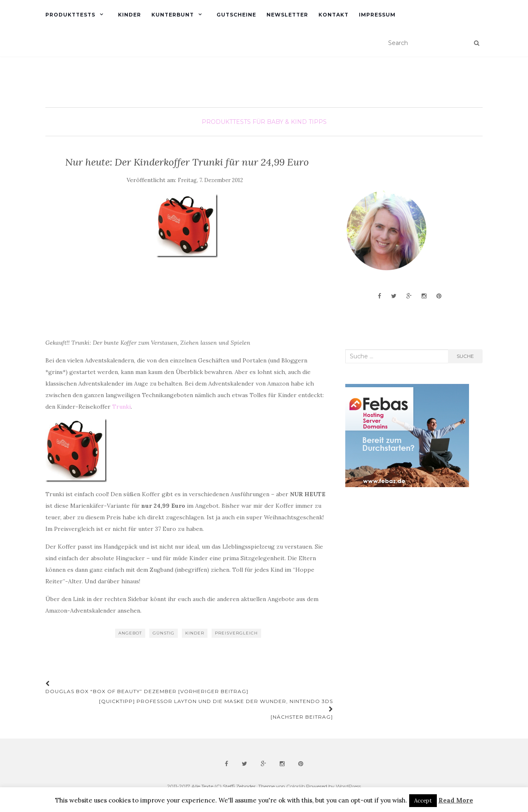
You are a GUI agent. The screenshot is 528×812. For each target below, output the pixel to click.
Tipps (318, 122)
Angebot (130, 633)
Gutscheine (236, 15)
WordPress (348, 786)
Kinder (130, 15)
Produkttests (70, 15)
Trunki (121, 407)
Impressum (377, 15)
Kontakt (334, 15)
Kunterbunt (173, 15)
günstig (164, 633)
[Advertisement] (407, 559)
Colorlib (296, 786)
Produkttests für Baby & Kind (254, 122)
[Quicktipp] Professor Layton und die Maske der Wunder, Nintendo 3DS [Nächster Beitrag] (216, 709)
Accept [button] (423, 801)
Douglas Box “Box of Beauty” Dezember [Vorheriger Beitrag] (147, 688)
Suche (465, 356)
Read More (456, 800)
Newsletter (287, 15)
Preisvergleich (236, 633)
